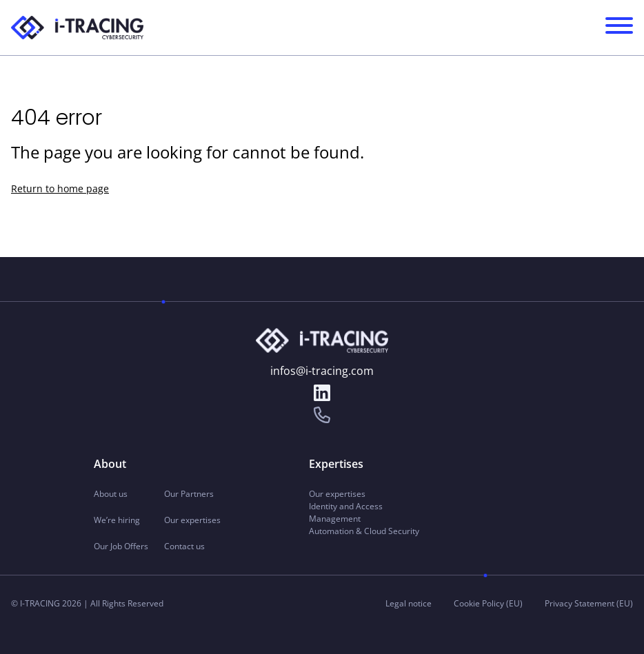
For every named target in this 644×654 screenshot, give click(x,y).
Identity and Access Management (346, 512)
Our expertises (192, 520)
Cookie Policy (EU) (488, 603)
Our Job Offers (121, 546)
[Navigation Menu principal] (619, 28)
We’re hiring (117, 520)
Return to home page (60, 188)
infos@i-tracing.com (322, 371)
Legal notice (409, 603)
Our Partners (189, 494)
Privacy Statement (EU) (589, 603)
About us (111, 494)
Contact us (184, 546)
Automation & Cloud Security (364, 531)
